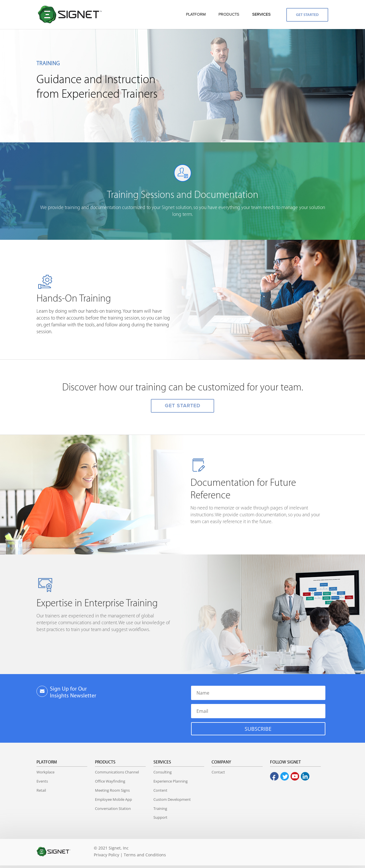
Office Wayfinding (110, 781)
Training (160, 808)
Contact (218, 772)
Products (105, 762)
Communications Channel (117, 772)
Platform (47, 762)
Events (42, 781)
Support (160, 817)
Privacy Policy (107, 855)
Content (160, 790)
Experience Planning (171, 781)
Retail (41, 790)
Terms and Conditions (145, 855)
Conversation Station (113, 808)
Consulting (163, 772)
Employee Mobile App (113, 799)
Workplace (45, 772)
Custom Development (172, 799)
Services (162, 762)
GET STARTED (183, 406)
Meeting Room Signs (112, 790)
